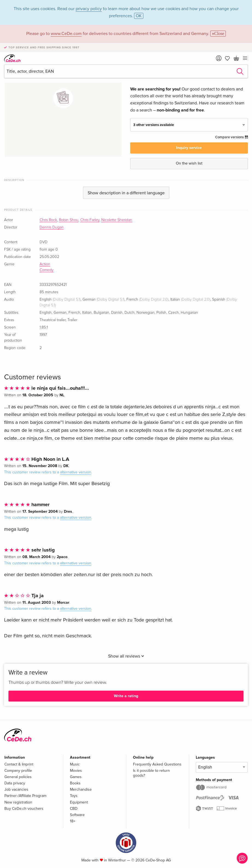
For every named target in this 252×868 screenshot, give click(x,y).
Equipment (79, 802)
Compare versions (232, 137)
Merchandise (81, 789)
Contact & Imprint (19, 764)
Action (45, 264)
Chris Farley (90, 220)
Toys (74, 796)
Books (75, 783)
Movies (76, 771)
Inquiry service (189, 148)
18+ (73, 821)
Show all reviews (126, 656)
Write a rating (126, 696)
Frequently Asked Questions (157, 764)
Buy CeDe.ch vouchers (24, 809)
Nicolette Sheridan (117, 220)
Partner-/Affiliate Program (25, 796)
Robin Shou (69, 220)
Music (75, 764)
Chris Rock (48, 220)
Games (76, 777)
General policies (18, 777)
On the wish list (189, 163)
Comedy (47, 270)
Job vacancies (16, 789)
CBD (74, 809)
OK (139, 16)
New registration (18, 802)
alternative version (76, 472)
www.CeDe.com (66, 34)
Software (77, 815)
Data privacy (15, 783)
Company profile (18, 771)
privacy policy (89, 9)
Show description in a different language (126, 193)
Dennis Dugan (52, 227)
